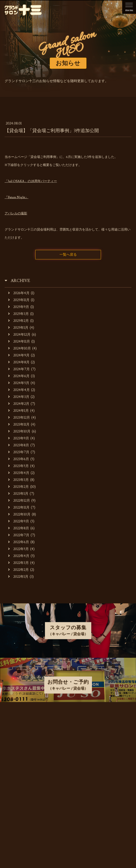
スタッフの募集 (69, 781)
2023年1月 (18, 494)
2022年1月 (18, 577)
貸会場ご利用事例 (69, 769)
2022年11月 (19, 508)
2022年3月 (18, 563)
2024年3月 (19, 397)
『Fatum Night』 (16, 197)
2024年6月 (19, 376)
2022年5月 (18, 549)
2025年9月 (19, 307)
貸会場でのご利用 (69, 757)
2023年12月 (19, 418)
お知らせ (69, 722)
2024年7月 (19, 369)
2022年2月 (18, 570)
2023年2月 (18, 487)
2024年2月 (19, 404)
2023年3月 (18, 480)
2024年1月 (18, 411)
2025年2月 (18, 321)
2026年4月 (19, 293)
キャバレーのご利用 (69, 745)
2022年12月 (19, 501)
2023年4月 (19, 473)
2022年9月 (19, 521)
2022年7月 (19, 535)
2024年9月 (19, 355)
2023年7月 (19, 452)
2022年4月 (19, 556)
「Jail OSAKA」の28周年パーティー (31, 181)
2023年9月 (19, 438)
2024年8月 (19, 362)
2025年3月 (18, 314)
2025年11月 (19, 300)
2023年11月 (19, 425)
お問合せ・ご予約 (69, 792)
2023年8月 (19, 445)
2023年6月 (19, 459)
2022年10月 (19, 514)
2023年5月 (18, 466)
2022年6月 (19, 542)
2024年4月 (19, 390)
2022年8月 (19, 528)
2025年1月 (18, 328)
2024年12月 (19, 335)
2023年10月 (19, 431)
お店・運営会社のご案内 (69, 734)
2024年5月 (19, 383)
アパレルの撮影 (16, 213)
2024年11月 (19, 342)
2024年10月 (19, 348)
